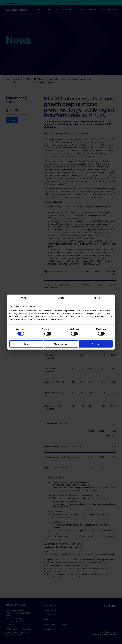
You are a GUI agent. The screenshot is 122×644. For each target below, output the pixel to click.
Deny (26, 344)
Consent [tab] (25, 298)
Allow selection (61, 344)
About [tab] (97, 298)
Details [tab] (61, 298)
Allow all (96, 344)
